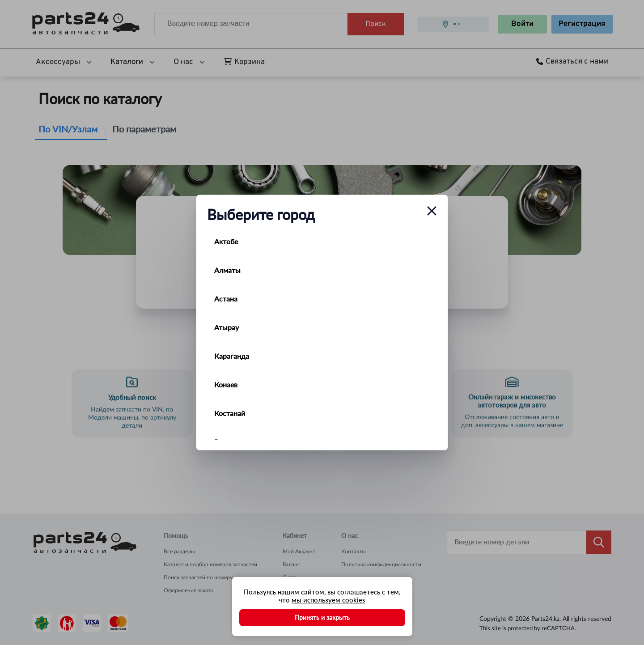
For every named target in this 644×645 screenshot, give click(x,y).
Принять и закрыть (322, 617)
